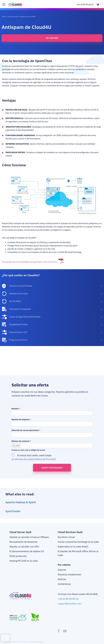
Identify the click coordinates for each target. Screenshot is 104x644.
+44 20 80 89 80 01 (85, 5)
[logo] (15, 5)
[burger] (4, 4)
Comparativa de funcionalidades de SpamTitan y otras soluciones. (30, 262)
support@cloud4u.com (70, 604)
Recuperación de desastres (23, 542)
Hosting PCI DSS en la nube (24, 561)
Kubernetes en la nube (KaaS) (73, 547)
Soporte (62, 570)
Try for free (52, 38)
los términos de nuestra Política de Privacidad (34, 459)
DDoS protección (18, 556)
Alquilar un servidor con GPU (24, 547)
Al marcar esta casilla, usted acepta (34, 457)
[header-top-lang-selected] (99, 5)
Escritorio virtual (66, 537)
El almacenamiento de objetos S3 (27, 551)
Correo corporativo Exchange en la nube (78, 542)
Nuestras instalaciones (70, 574)
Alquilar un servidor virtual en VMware (29, 537)
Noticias (62, 579)
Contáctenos (64, 584)
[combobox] (16, 446)
